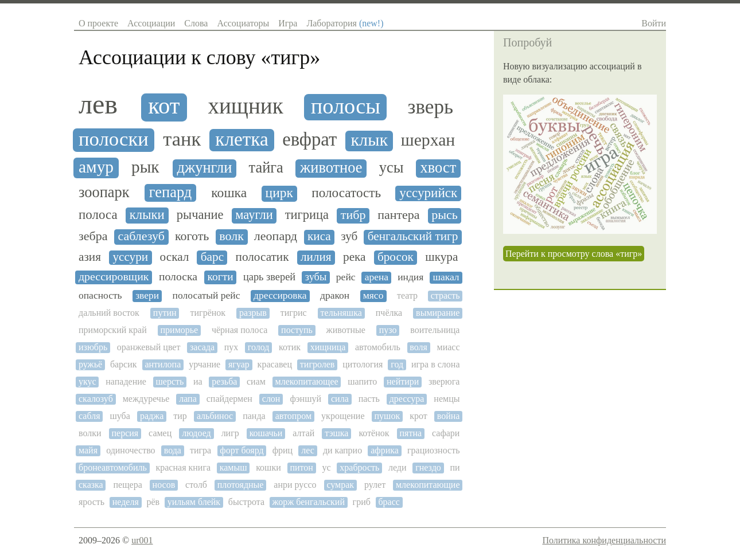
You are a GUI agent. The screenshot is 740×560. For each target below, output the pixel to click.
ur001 (142, 540)
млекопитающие (428, 485)
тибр (353, 215)
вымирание (438, 313)
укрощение (343, 416)
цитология (363, 364)
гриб (362, 502)
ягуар (239, 364)
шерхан (428, 140)
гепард (170, 192)
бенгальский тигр (413, 236)
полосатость (346, 193)
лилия (316, 257)
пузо (388, 330)
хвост (439, 168)
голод (259, 347)
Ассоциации (151, 23)
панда (254, 416)
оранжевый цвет (149, 347)
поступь (297, 330)
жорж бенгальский (309, 502)
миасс (449, 347)
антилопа (163, 364)
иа (198, 381)
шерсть (170, 381)
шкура (441, 257)
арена (377, 277)
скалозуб (96, 399)
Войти (654, 23)
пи (455, 467)
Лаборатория (345, 23)
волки (90, 433)
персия (125, 433)
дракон (335, 295)
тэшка (336, 433)
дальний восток (109, 313)
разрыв (253, 313)
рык (145, 167)
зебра (93, 236)
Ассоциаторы (243, 23)
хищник (245, 106)
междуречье (146, 399)
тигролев (318, 364)
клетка (242, 139)
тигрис (294, 313)
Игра (288, 23)
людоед (196, 433)
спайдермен (229, 399)
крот (418, 416)
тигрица (307, 215)
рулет (375, 485)
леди (398, 467)
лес (308, 450)
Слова (196, 23)
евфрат (309, 140)
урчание (205, 364)
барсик (124, 364)
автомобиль (378, 347)
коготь (192, 236)
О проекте (98, 23)
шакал (446, 277)
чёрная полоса (239, 330)
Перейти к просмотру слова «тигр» (574, 254)
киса (319, 236)
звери (147, 295)
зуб (349, 236)
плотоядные (241, 485)
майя (88, 450)
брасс (389, 502)
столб (196, 485)
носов (164, 485)
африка (385, 450)
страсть (445, 295)
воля (418, 347)
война (449, 416)
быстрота (246, 502)
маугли (254, 215)
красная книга (183, 467)
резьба (224, 381)
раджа (152, 416)
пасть (369, 399)
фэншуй (305, 399)
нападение (126, 381)
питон (301, 467)
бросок (396, 257)
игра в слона (436, 364)
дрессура (407, 399)
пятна (410, 433)
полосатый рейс (207, 295)
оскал (175, 257)
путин (165, 313)
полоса (98, 215)
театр (407, 295)
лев (98, 104)
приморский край (113, 330)
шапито (362, 381)
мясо (373, 295)
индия (410, 277)
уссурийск (428, 193)
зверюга (444, 381)
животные (346, 330)
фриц (283, 450)
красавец (275, 364)
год (397, 364)
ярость (91, 502)
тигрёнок (208, 313)
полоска (178, 277)
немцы (447, 399)
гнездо (428, 467)
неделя (126, 502)
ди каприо (342, 450)
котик (290, 347)
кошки (268, 467)
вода (173, 450)
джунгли (204, 168)
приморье (180, 330)
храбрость (359, 467)
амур (96, 167)
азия (90, 257)
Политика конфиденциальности (604, 540)
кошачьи (266, 433)
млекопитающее (307, 381)
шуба (120, 416)
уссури (130, 257)
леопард (276, 236)
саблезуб (141, 236)
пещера (128, 485)
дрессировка (280, 295)
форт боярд (242, 450)
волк (231, 236)
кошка (229, 193)
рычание (200, 215)
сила (340, 399)
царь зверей (269, 277)
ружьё (90, 364)
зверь (431, 107)
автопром (293, 416)
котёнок (374, 433)
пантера (398, 215)
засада (202, 347)
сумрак (340, 485)
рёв (153, 502)
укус (87, 381)
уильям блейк (194, 502)
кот (164, 106)
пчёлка (389, 313)
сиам (256, 381)
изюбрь (93, 347)
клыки (147, 215)
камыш (233, 467)
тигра (200, 450)
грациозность (433, 450)
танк (182, 139)
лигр (230, 433)
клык (369, 140)
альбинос (215, 416)
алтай (303, 433)
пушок (387, 416)
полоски (114, 139)
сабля (89, 416)
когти (220, 277)
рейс (346, 277)
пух (231, 347)
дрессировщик (114, 277)
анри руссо (295, 485)
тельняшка (341, 313)
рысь (445, 215)
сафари (446, 433)
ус (327, 467)
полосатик (262, 257)
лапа (188, 399)
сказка (91, 485)
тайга (266, 168)
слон (271, 399)
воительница (435, 330)
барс (212, 257)
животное (331, 168)
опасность (100, 295)
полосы (346, 106)
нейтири (403, 381)
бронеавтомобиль (113, 467)
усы (392, 168)
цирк (279, 193)
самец (160, 433)
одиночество (131, 450)
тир (180, 416)
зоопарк (104, 192)
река (354, 257)
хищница (328, 347)
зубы (316, 277)
